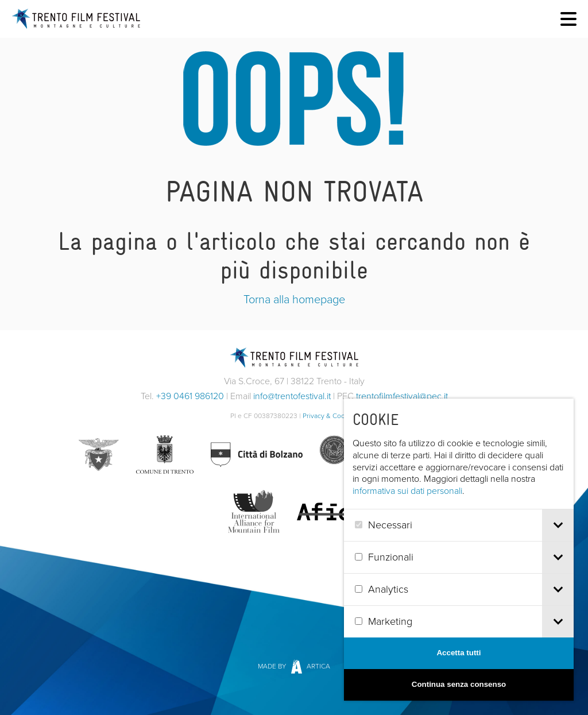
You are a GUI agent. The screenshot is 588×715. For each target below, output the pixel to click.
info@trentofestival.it (292, 396)
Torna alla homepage (294, 299)
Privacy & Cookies (330, 416)
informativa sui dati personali (426, 491)
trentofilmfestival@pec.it (402, 396)
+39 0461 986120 (190, 396)
